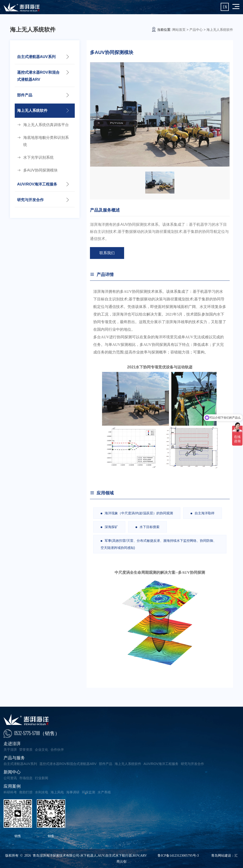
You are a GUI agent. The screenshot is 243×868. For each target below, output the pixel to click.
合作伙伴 (57, 750)
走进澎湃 (12, 744)
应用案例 (12, 786)
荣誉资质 (26, 750)
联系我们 (107, 253)
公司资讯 (10, 778)
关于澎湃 (10, 750)
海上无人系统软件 (32, 111)
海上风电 (57, 792)
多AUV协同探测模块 (40, 170)
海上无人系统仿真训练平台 (46, 125)
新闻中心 (12, 772)
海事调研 (73, 792)
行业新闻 (42, 778)
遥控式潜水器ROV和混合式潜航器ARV (38, 76)
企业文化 (42, 750)
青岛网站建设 (221, 856)
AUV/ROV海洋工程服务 (37, 185)
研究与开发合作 (30, 200)
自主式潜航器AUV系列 (36, 57)
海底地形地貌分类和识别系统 (46, 141)
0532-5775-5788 (37, 733)
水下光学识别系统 (38, 158)
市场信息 (26, 778)
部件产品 (25, 95)
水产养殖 (104, 792)
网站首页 (179, 30)
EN (225, 7)
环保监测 (89, 792)
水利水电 (42, 792)
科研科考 (10, 792)
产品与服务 (14, 758)
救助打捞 (26, 792)
